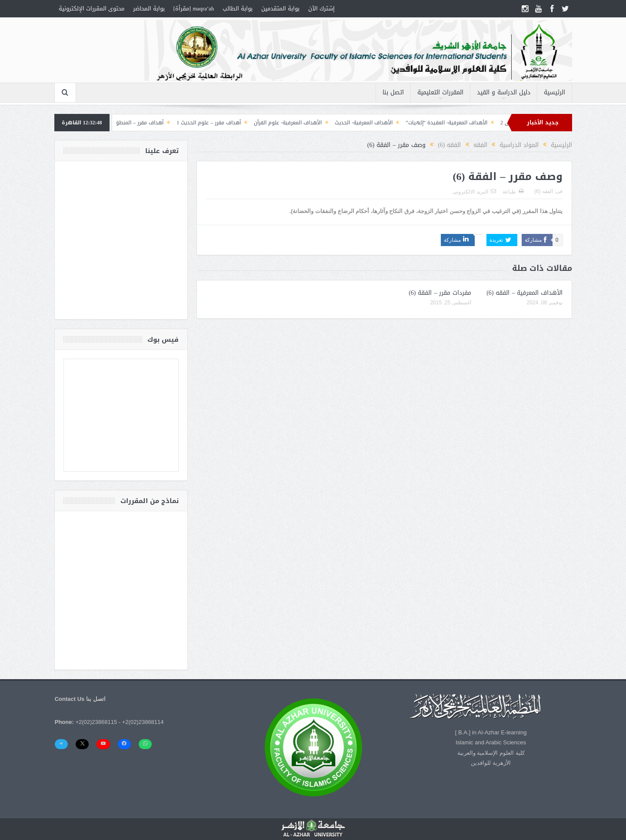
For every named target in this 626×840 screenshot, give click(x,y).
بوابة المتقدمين (280, 8)
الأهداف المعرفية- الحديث (359, 123)
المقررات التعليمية (440, 92)
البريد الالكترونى (474, 192)
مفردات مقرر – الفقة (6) (440, 293)
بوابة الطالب (238, 8)
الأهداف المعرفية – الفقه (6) (524, 293)
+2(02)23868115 (96, 722)
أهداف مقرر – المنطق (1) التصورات (120, 123)
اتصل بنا (393, 92)
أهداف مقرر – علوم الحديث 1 (204, 123)
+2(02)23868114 (143, 722)
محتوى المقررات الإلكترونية (92, 8)
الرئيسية (554, 92)
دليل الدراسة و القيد (504, 92)
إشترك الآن (321, 8)
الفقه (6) (544, 191)
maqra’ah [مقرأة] (194, 8)
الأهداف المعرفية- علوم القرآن (283, 123)
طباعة (513, 192)
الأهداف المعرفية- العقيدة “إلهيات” (442, 123)
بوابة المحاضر (149, 8)
